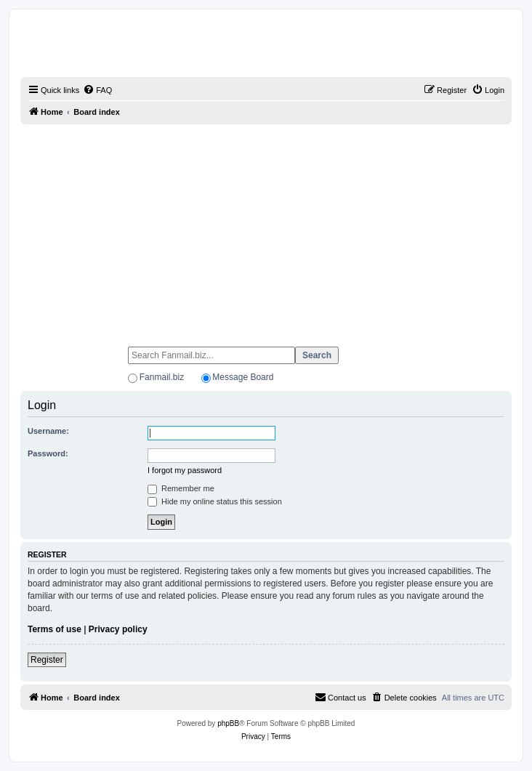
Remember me (181, 488)
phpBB (228, 723)
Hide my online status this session (215, 501)
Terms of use (55, 629)
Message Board (243, 377)
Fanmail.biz (162, 377)
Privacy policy (118, 629)
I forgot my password (185, 470)
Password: (48, 453)
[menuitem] (97, 90)
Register (47, 660)
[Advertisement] (266, 229)
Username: (48, 431)
